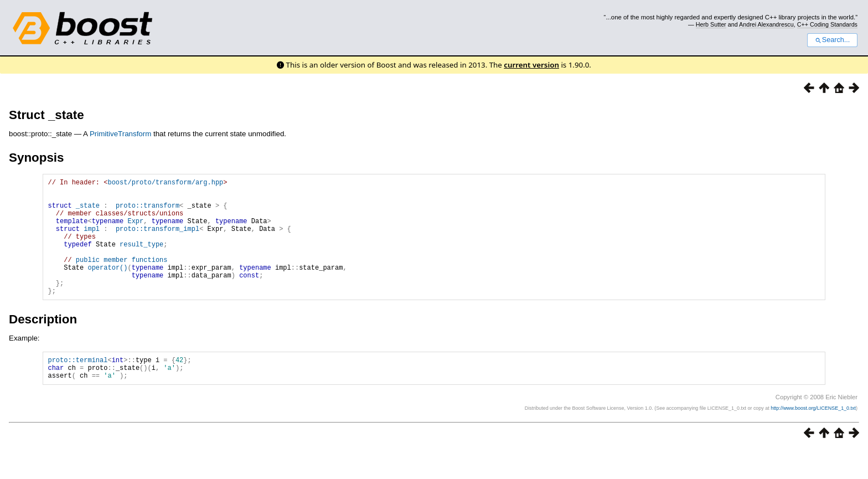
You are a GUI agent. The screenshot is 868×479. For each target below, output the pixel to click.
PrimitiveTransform (120, 134)
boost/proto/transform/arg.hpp (165, 184)
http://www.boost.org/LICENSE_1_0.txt (813, 438)
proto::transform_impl (157, 240)
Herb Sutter (711, 24)
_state (88, 212)
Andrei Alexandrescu (766, 24)
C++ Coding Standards (827, 24)
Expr (135, 231)
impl (92, 240)
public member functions (122, 278)
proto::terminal (77, 386)
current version (531, 65)
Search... (832, 40)
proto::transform (148, 212)
